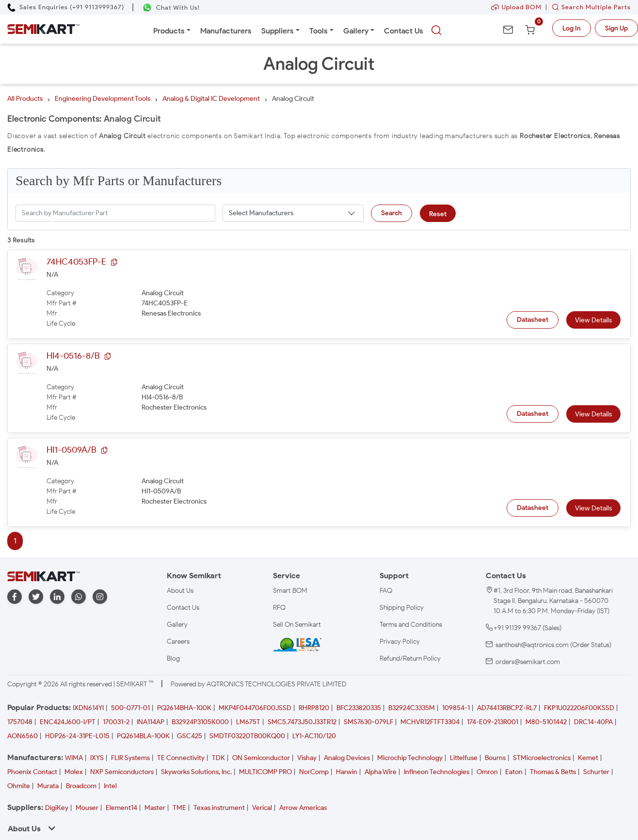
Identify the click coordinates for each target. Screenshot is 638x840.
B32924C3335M (412, 708)
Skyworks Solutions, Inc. (196, 772)
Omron (487, 772)
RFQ (279, 608)
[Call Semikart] (66, 7)
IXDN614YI (88, 708)
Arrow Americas (303, 808)
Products (169, 31)
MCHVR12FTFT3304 (430, 722)
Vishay (307, 758)
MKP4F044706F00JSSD (255, 708)
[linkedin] (57, 597)
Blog (173, 658)
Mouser (87, 808)
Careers (178, 642)
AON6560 (23, 736)
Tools (319, 31)
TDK (218, 758)
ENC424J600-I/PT (68, 722)
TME (179, 808)
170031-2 (116, 722)
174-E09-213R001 (493, 722)
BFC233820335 (359, 708)
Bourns (495, 758)
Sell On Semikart (297, 625)
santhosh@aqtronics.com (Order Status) (553, 645)
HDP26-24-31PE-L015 (77, 736)
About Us (180, 591)
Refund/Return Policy (410, 658)
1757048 (20, 722)
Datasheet (533, 320)
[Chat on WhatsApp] (171, 8)
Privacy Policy (400, 642)
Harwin (347, 772)
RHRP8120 (314, 708)
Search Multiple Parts (589, 7)
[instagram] (100, 597)
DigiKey (57, 808)
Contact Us (404, 31)
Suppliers (278, 31)
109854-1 (456, 708)
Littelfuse (464, 758)
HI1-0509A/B (72, 450)
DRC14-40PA (593, 722)
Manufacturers (226, 31)
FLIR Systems (130, 758)
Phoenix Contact (32, 772)
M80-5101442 (546, 722)
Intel (110, 786)
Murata (48, 786)
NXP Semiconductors (122, 772)
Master (155, 808)
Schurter (596, 772)
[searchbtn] (436, 31)
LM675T (248, 722)
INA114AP (151, 722)
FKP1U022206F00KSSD (579, 708)
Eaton (514, 772)
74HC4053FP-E (76, 262)
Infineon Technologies (437, 772)
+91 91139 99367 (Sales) (527, 628)
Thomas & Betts (553, 772)
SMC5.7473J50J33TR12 (302, 722)
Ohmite (19, 786)
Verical (262, 808)
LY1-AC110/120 (314, 736)
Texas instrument (219, 808)
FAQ (386, 591)
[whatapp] (79, 597)
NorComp (314, 772)
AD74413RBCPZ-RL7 (507, 708)
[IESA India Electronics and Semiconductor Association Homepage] (297, 644)
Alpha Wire (381, 772)
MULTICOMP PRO (265, 772)
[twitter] (36, 597)
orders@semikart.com (528, 662)
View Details (593, 320)
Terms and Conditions (411, 625)
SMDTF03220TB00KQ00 (247, 736)
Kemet (588, 758)
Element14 (121, 808)
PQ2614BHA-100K (184, 708)
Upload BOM (516, 7)
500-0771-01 (130, 708)
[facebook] (15, 597)
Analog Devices (347, 758)
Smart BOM (290, 591)
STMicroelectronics (542, 758)
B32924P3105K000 (200, 722)
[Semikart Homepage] (43, 29)
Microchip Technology (410, 758)
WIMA (74, 758)
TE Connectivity (181, 758)
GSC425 (190, 736)
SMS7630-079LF (368, 722)
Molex (74, 772)
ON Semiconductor (261, 758)
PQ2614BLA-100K (143, 736)
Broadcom (81, 786)
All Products (25, 99)
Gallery (356, 31)
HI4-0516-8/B (73, 356)
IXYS (97, 758)
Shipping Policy (402, 608)
